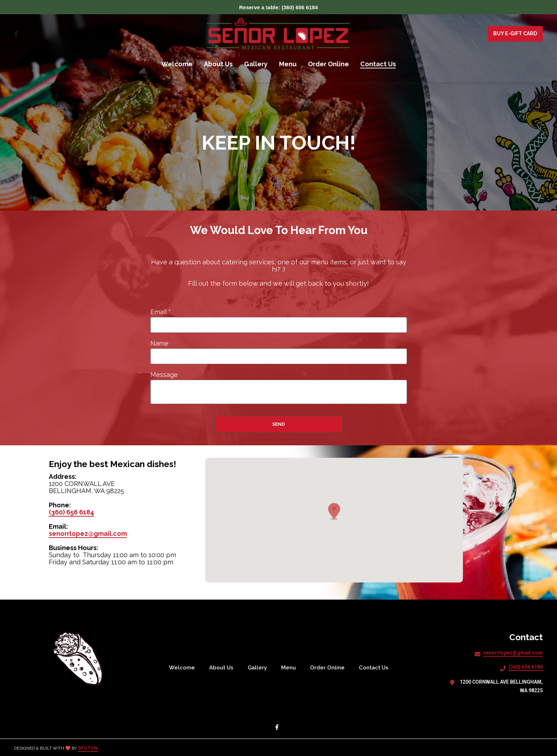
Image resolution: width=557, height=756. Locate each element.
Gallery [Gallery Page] (256, 64)
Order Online (329, 667)
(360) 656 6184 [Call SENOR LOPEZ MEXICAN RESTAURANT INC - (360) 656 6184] (526, 667)
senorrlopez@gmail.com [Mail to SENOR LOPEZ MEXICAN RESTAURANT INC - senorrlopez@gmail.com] (513, 653)
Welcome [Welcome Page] (177, 64)
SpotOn (88, 748)
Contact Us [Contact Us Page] (378, 64)
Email (161, 312)
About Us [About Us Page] (218, 64)
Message (164, 375)
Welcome (184, 667)
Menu (291, 667)
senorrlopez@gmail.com (88, 534)
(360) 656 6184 (71, 512)
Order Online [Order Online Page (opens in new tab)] (328, 64)
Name (159, 343)
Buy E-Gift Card (515, 33)
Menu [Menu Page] (288, 64)
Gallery (259, 667)
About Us (223, 667)
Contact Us (376, 667)
